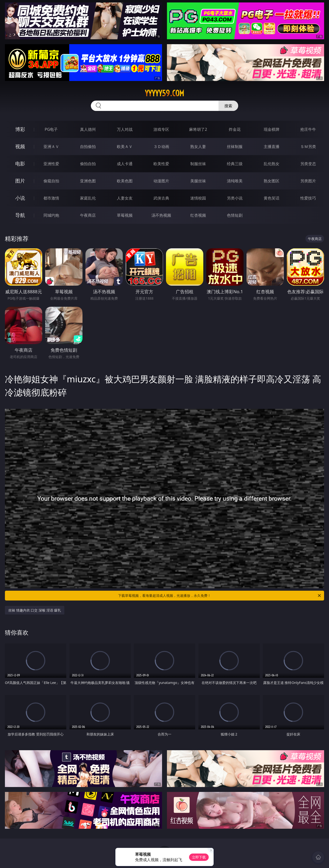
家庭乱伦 (88, 198)
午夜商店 (88, 215)
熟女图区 (272, 181)
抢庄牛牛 (308, 129)
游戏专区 (161, 129)
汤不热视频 (161, 215)
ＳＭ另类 (308, 147)
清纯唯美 (235, 181)
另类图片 (308, 181)
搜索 (228, 106)
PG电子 (51, 129)
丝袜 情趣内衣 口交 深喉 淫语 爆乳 (35, 610)
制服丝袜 (198, 164)
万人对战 (125, 129)
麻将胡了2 (198, 129)
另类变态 (308, 164)
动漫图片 (161, 181)
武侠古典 (161, 198)
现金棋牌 (272, 129)
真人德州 (88, 129)
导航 (20, 215)
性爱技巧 (308, 198)
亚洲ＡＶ (51, 147)
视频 (20, 146)
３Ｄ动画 (161, 147)
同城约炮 (51, 215)
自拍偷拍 (88, 147)
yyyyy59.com (164, 93)
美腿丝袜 (198, 181)
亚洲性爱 (51, 164)
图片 (20, 181)
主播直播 (272, 147)
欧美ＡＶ (125, 147)
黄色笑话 (272, 198)
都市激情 (51, 198)
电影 (20, 164)
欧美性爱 (161, 164)
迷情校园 (198, 198)
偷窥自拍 (51, 181)
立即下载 (199, 857)
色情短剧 (235, 215)
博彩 (20, 129)
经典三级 (235, 164)
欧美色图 (125, 181)
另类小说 (235, 198)
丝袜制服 (235, 147)
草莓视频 (125, 215)
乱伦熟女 (272, 164)
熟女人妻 (198, 147)
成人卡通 (125, 164)
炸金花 (235, 129)
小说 (20, 198)
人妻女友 (125, 198)
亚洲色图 (88, 181)
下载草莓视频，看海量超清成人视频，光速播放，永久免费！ (220, 596)
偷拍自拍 (88, 164)
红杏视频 (198, 215)
